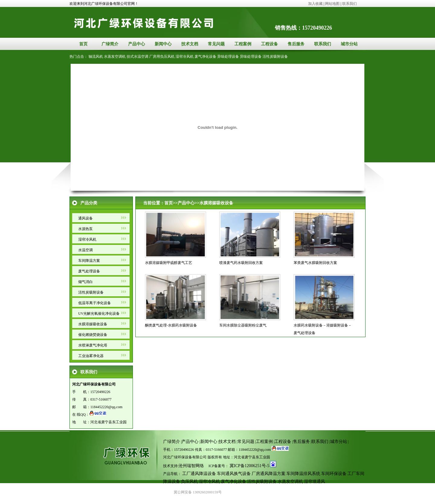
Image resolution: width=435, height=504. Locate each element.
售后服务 (296, 44)
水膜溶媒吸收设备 (93, 324)
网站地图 (332, 4)
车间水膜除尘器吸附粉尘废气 (243, 325)
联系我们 (349, 4)
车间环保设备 (334, 474)
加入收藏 (315, 4)
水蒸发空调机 (115, 57)
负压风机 (189, 481)
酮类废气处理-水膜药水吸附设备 (171, 325)
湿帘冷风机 (185, 57)
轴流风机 (96, 57)
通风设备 (85, 218)
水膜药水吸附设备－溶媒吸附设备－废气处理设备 (323, 329)
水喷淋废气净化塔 (93, 345)
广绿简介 (110, 44)
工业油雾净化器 (91, 356)
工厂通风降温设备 (199, 474)
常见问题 (216, 44)
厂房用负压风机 (162, 57)
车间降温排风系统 (303, 474)
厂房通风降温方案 (269, 474)
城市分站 (349, 44)
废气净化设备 (205, 57)
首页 (83, 44)
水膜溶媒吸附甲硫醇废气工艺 (169, 263)
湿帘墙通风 (314, 481)
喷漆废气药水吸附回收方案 (241, 263)
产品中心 (137, 44)
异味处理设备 (228, 57)
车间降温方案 (89, 261)
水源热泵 (85, 229)
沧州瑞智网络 (191, 466)
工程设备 (269, 44)
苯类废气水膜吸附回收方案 (315, 263)
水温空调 (85, 250)
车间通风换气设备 (234, 474)
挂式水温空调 (137, 57)
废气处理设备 (89, 271)
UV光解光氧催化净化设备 (99, 314)
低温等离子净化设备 (95, 303)
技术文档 (190, 44)
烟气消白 (85, 282)
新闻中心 (163, 44)
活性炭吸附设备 (275, 57)
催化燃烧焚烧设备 (93, 335)
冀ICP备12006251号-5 (249, 466)
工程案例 (243, 44)
